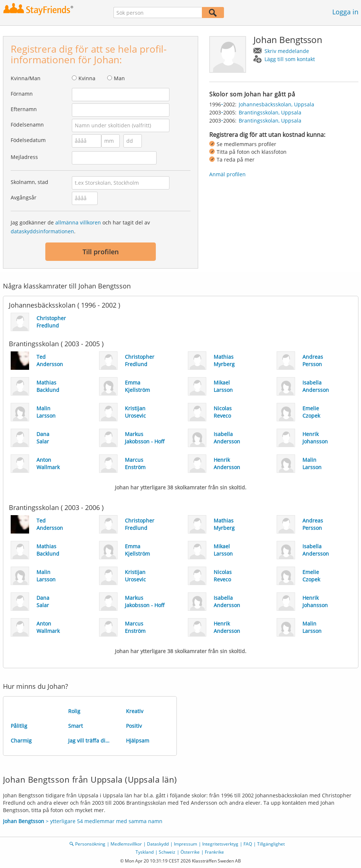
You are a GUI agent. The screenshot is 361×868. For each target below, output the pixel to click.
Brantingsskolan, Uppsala (270, 112)
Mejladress (24, 157)
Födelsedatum (28, 140)
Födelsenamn (27, 125)
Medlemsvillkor (126, 844)
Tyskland (145, 852)
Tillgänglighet (271, 844)
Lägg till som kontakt (290, 59)
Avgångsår (24, 197)
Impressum (185, 844)
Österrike (190, 852)
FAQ (248, 844)
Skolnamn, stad (29, 182)
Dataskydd (158, 844)
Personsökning (90, 844)
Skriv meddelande (287, 51)
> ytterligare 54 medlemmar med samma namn (83, 821)
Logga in (345, 12)
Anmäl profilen (227, 174)
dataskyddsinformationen (42, 231)
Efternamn (24, 109)
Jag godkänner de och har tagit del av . (80, 227)
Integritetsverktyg (220, 844)
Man (119, 78)
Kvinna (87, 78)
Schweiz (167, 852)
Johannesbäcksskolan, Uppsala (276, 104)
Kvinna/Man (26, 78)
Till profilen (101, 252)
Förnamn (22, 94)
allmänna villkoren (78, 222)
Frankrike (214, 852)
